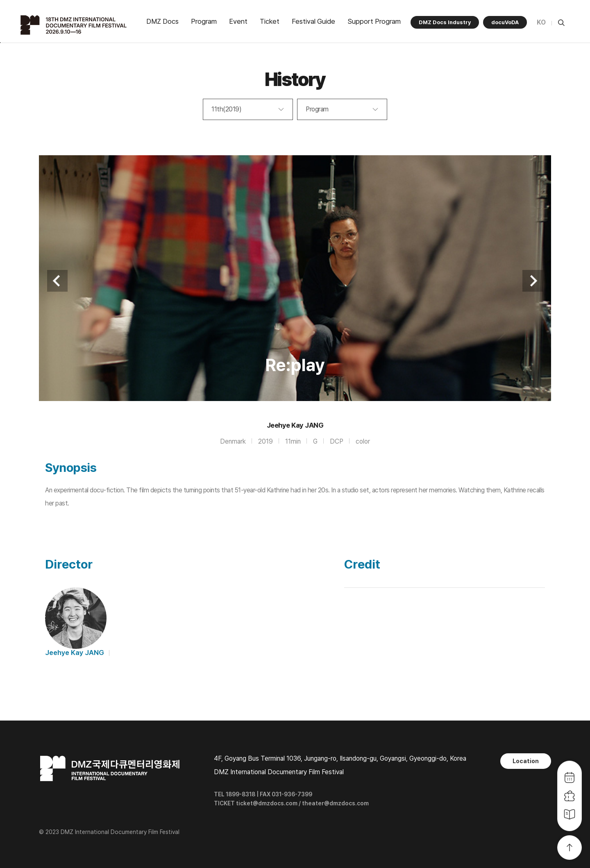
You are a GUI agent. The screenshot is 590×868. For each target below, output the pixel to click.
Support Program (374, 21)
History (295, 79)
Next (533, 281)
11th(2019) (226, 109)
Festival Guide (313, 21)
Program (204, 21)
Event (238, 21)
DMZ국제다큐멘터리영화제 (75, 25)
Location (526, 761)
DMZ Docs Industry (445, 22)
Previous (57, 281)
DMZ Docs (162, 21)
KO (541, 22)
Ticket (270, 21)
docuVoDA (505, 22)
